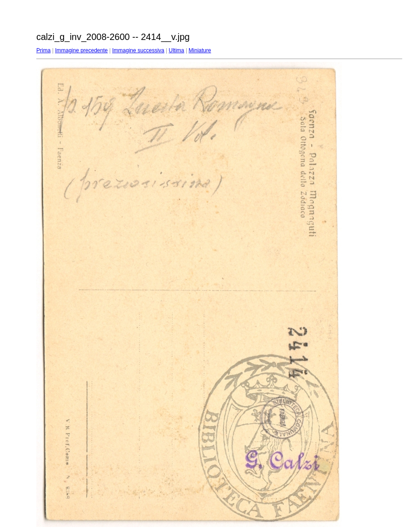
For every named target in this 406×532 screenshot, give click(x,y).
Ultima (177, 50)
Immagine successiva (138, 50)
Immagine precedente (81, 50)
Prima (43, 50)
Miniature (200, 50)
